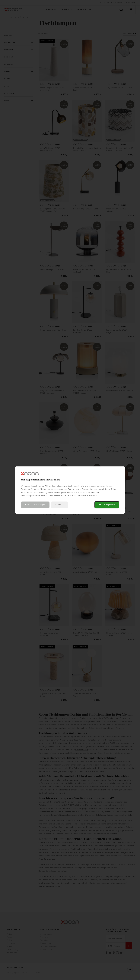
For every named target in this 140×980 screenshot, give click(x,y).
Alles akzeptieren (107, 505)
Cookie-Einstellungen (35, 505)
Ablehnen (59, 505)
